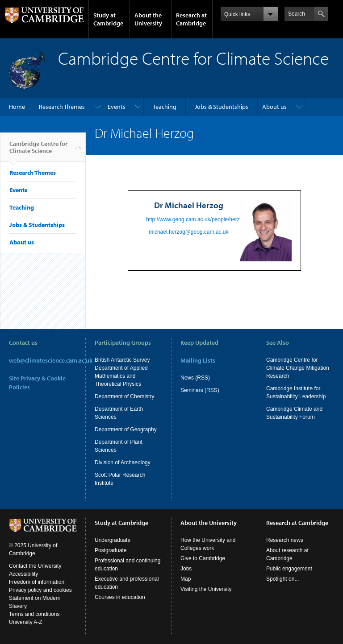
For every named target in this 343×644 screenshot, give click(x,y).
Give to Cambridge (203, 558)
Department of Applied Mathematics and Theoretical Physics (121, 376)
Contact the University (35, 566)
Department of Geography (126, 429)
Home (17, 107)
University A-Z (26, 622)
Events (117, 107)
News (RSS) (195, 378)
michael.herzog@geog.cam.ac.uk (188, 232)
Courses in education (120, 597)
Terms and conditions (34, 614)
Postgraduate (111, 550)
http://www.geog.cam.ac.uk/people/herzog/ (197, 219)
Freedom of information (37, 582)
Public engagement (289, 569)
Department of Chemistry (124, 396)
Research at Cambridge (191, 19)
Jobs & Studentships (222, 107)
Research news (285, 540)
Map (186, 579)
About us (274, 107)
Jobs (186, 569)
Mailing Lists (198, 360)
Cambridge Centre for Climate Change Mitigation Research (298, 368)
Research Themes (62, 107)
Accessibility (23, 574)
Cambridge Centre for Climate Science (38, 151)
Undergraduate (113, 540)
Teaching (165, 107)
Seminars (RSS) (200, 390)
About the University (148, 19)
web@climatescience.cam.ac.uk (51, 360)
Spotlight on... (282, 579)
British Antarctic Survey (122, 360)
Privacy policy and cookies (40, 590)
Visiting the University (206, 589)
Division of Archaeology (123, 462)
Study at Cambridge (108, 19)
